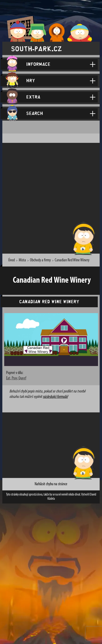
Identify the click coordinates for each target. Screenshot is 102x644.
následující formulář (55, 397)
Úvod (11, 260)
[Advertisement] (51, 197)
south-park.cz (36, 48)
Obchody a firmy (40, 260)
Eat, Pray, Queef (16, 378)
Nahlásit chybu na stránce (51, 484)
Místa (22, 260)
